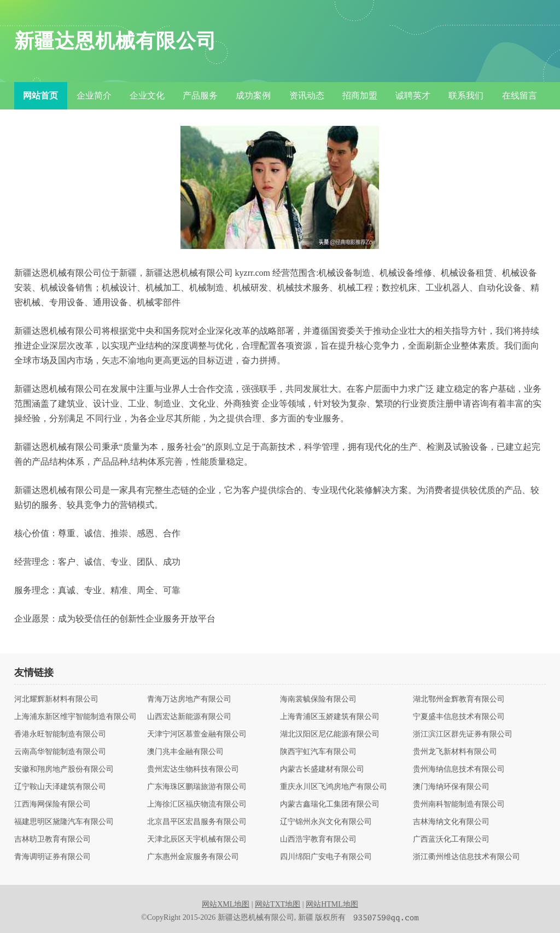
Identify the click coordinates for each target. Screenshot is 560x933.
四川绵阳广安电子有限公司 (326, 857)
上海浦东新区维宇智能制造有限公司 (75, 717)
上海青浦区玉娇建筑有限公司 (330, 717)
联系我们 (466, 95)
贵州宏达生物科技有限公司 (193, 769)
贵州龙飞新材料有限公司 (455, 752)
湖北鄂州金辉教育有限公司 (459, 699)
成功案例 (253, 95)
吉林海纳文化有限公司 (451, 822)
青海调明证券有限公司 (52, 857)
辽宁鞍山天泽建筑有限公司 (60, 787)
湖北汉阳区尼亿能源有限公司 (330, 734)
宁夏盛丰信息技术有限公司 (459, 717)
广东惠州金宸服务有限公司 (193, 857)
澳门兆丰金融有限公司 (185, 752)
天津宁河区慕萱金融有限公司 (197, 734)
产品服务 (200, 95)
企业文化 (147, 95)
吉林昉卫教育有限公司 (52, 839)
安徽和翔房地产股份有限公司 (64, 769)
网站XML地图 (226, 904)
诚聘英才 (413, 95)
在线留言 (520, 95)
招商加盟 (360, 95)
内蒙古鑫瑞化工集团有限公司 (330, 804)
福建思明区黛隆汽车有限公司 (64, 822)
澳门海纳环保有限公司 (451, 787)
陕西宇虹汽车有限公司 (318, 752)
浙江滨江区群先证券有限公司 (463, 734)
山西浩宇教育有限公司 (318, 839)
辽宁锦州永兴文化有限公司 (326, 822)
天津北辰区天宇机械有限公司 (197, 839)
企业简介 (94, 95)
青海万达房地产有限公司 (189, 699)
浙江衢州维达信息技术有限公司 (466, 857)
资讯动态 (307, 95)
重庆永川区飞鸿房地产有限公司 (334, 787)
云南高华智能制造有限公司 (60, 752)
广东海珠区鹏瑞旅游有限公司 (197, 787)
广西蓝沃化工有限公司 (451, 839)
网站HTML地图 (332, 904)
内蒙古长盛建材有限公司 (322, 769)
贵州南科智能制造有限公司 (459, 804)
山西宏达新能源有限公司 (189, 717)
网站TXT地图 (278, 904)
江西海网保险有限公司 (52, 804)
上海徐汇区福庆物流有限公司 (197, 804)
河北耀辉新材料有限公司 (56, 699)
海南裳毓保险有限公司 (318, 699)
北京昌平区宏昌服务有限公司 (197, 822)
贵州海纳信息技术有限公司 (459, 769)
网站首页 (40, 95)
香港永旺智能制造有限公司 (60, 734)
